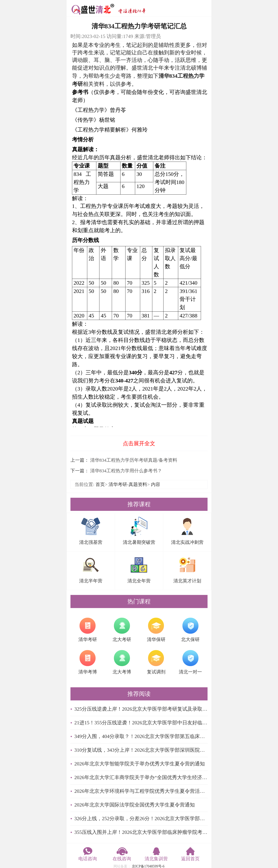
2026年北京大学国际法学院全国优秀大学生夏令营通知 (135, 805)
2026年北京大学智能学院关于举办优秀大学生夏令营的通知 (140, 764)
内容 (156, 484)
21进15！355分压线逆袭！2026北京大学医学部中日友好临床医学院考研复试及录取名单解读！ (141, 723)
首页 (100, 484)
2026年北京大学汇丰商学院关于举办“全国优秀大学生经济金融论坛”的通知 (141, 777)
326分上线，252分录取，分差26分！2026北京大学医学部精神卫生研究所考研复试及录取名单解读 (141, 819)
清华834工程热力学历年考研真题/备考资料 (133, 460)
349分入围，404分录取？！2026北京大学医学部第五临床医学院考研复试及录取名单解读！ (141, 736)
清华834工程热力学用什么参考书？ (125, 471)
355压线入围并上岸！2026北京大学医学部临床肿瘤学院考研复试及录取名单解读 (141, 832)
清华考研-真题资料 (128, 484)
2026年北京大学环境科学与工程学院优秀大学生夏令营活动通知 (141, 791)
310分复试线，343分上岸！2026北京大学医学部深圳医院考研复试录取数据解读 (141, 750)
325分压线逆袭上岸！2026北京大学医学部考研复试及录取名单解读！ (141, 709)
